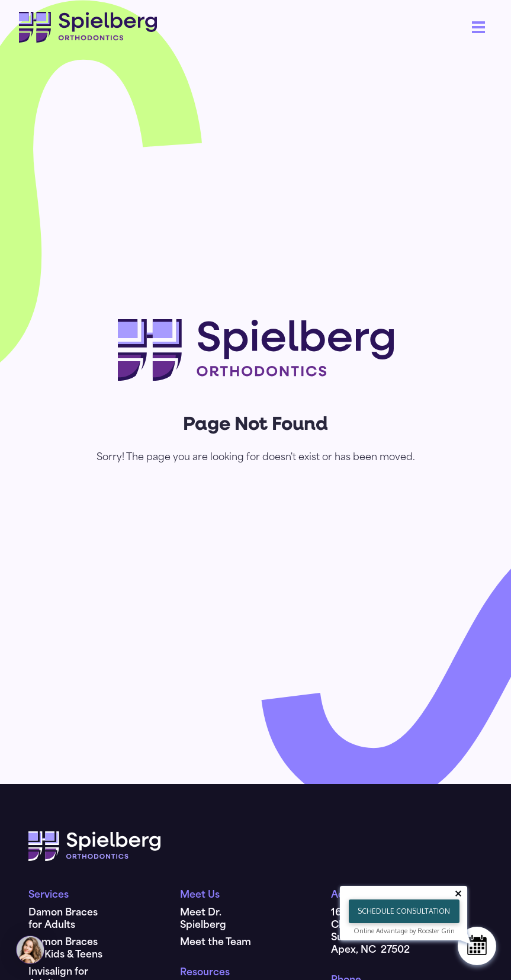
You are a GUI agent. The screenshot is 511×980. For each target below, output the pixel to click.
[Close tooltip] (458, 894)
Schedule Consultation (404, 911)
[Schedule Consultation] (477, 946)
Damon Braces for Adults (63, 919)
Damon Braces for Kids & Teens (65, 949)
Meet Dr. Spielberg (203, 919)
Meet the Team (216, 943)
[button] (478, 27)
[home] (88, 27)
